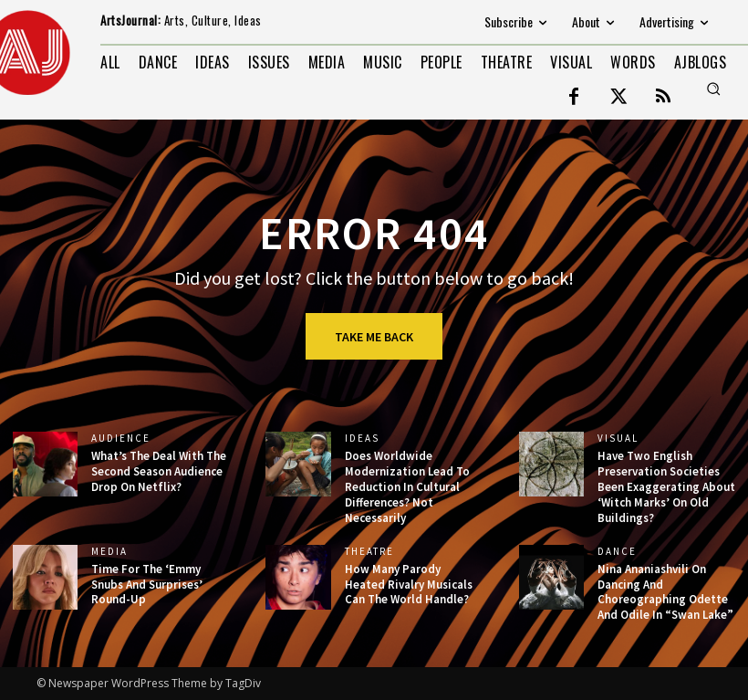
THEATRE (369, 552)
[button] (713, 89)
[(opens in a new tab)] (298, 464)
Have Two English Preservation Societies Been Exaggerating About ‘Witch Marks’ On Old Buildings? (666, 487)
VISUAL (618, 439)
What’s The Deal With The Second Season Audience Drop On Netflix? (159, 471)
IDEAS (362, 439)
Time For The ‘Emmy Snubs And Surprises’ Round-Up (147, 585)
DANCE (617, 552)
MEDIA (109, 552)
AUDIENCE (121, 439)
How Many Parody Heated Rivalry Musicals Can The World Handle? (409, 585)
